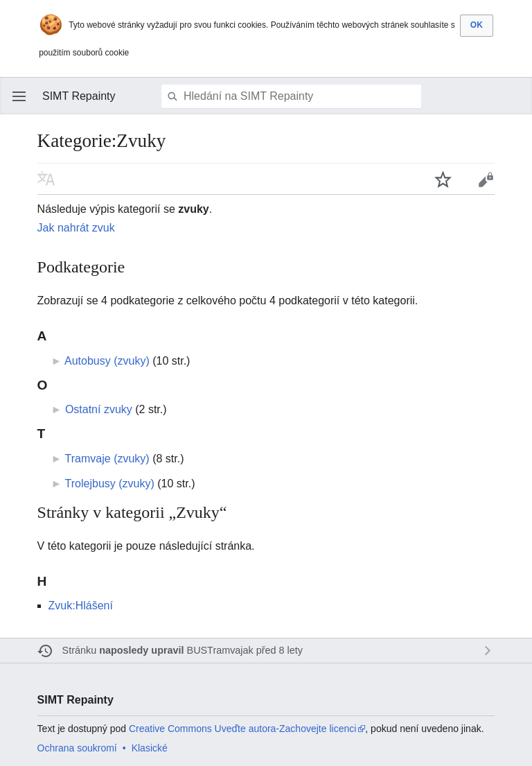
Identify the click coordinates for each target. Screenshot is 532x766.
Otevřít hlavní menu (19, 96)
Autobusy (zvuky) (107, 361)
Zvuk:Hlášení (81, 606)
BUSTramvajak (220, 650)
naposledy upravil (141, 650)
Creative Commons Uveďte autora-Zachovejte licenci (242, 729)
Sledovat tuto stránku (443, 179)
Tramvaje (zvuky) (107, 459)
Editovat (486, 179)
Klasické (150, 748)
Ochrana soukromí (77, 748)
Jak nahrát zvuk (76, 228)
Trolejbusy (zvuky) (110, 484)
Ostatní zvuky (99, 409)
